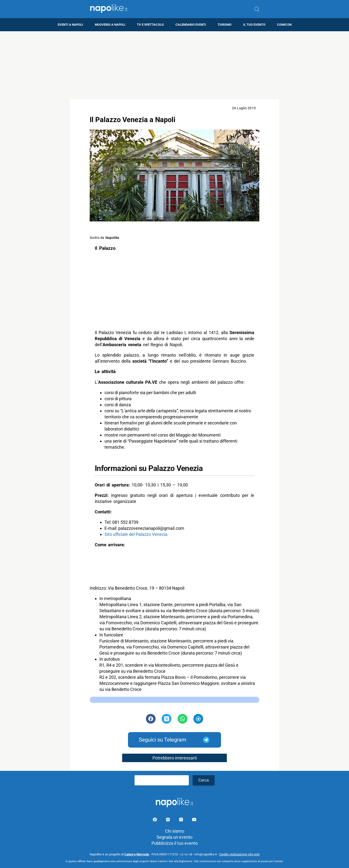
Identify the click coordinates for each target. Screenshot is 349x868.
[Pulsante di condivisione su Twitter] (167, 719)
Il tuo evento (254, 25)
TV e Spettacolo (150, 25)
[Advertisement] (174, 65)
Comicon (284, 25)
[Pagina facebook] (155, 820)
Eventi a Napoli (70, 25)
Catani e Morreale (137, 854)
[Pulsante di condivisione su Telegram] (198, 719)
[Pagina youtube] (194, 820)
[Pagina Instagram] (168, 820)
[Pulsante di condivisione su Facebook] (151, 719)
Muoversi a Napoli (110, 25)
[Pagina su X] (182, 820)
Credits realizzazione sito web (239, 854)
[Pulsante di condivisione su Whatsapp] (182, 719)
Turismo (225, 25)
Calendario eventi (191, 25)
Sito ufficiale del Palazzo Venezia (136, 534)
